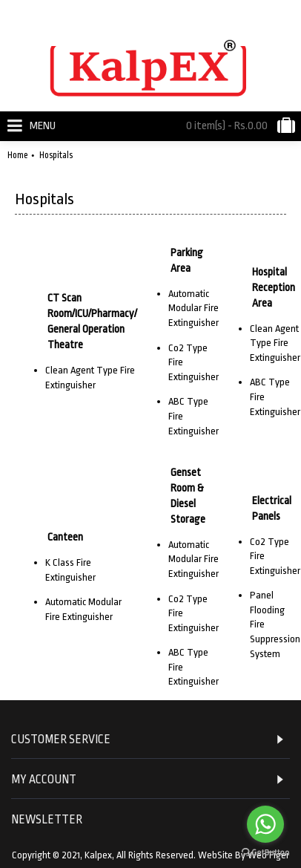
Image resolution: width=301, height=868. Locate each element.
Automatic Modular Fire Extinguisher (193, 308)
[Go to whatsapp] (265, 824)
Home (18, 155)
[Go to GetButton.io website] (265, 853)
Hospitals (56, 155)
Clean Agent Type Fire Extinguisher (275, 343)
